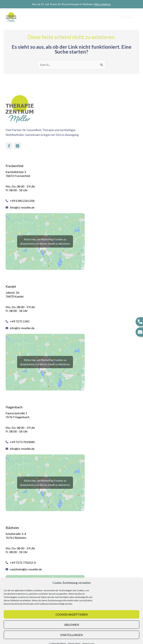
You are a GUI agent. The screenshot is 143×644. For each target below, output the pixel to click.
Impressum (88, 639)
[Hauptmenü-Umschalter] (127, 17)
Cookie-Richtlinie (58, 639)
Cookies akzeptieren (71, 610)
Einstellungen (71, 630)
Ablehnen (72, 620)
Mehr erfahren (102, 4)
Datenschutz (74, 639)
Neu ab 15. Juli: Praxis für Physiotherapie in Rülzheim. (71, 4)
